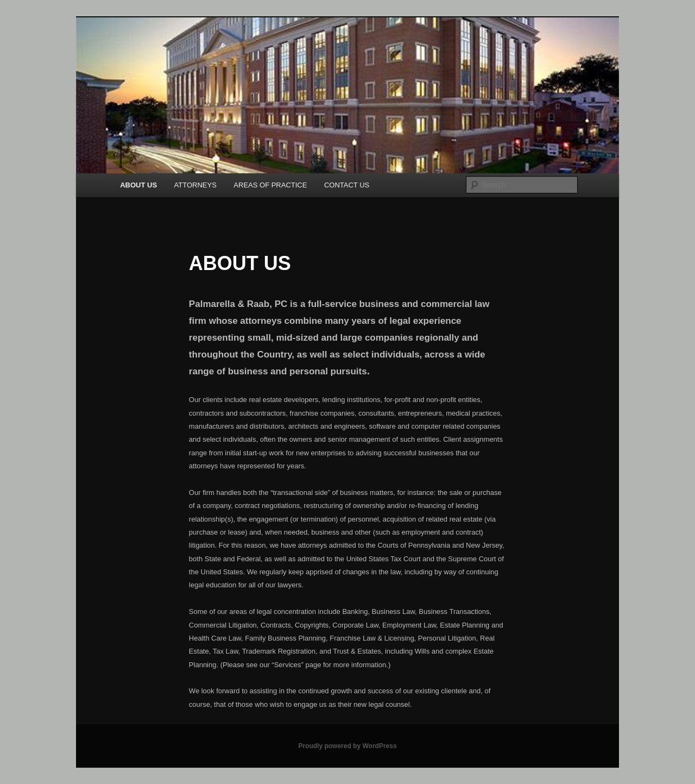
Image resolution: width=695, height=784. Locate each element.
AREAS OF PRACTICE (270, 185)
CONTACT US (347, 185)
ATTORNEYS (195, 185)
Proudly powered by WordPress (347, 746)
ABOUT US (138, 185)
